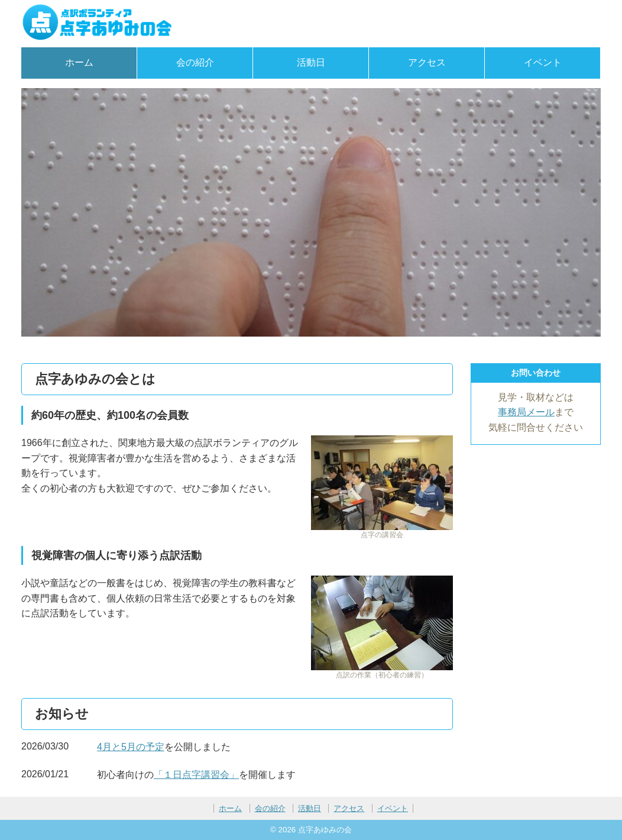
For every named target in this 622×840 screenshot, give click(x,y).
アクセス (427, 62)
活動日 (311, 62)
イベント (543, 62)
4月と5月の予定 (131, 747)
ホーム (79, 62)
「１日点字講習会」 (196, 775)
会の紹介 (195, 62)
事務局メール (526, 412)
